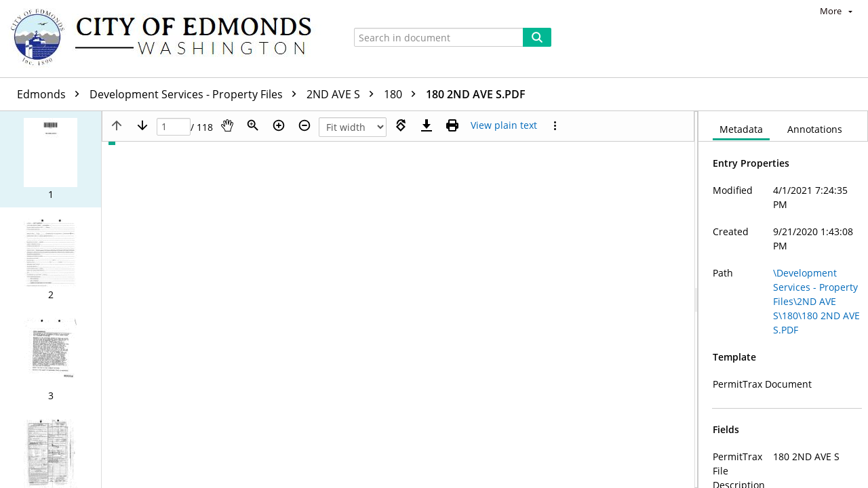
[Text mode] (504, 125)
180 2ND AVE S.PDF (476, 94)
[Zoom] (253, 125)
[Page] (174, 127)
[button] (51, 159)
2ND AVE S (343, 94)
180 (403, 94)
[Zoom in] (279, 125)
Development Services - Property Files (196, 94)
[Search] (537, 37)
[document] (783, 300)
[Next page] (142, 125)
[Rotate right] (401, 125)
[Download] (427, 125)
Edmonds (52, 94)
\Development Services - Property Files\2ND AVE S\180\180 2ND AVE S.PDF (816, 301)
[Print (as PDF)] (452, 125)
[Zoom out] (304, 125)
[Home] (167, 39)
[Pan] (227, 125)
